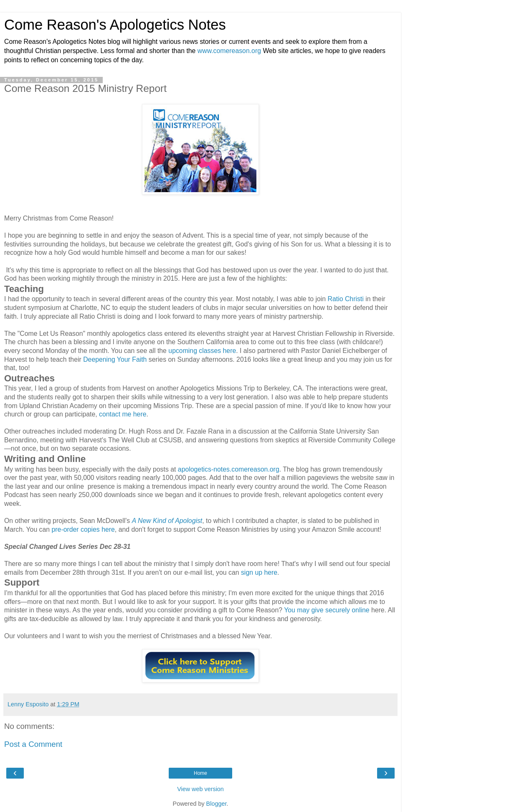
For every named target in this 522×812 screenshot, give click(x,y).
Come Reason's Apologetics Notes (115, 25)
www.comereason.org (229, 51)
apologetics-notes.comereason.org (229, 469)
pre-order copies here (83, 529)
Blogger (217, 804)
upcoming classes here (202, 351)
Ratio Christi (347, 299)
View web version (200, 789)
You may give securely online (327, 610)
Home (200, 773)
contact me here (123, 414)
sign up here (259, 572)
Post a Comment (33, 744)
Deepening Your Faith (115, 359)
